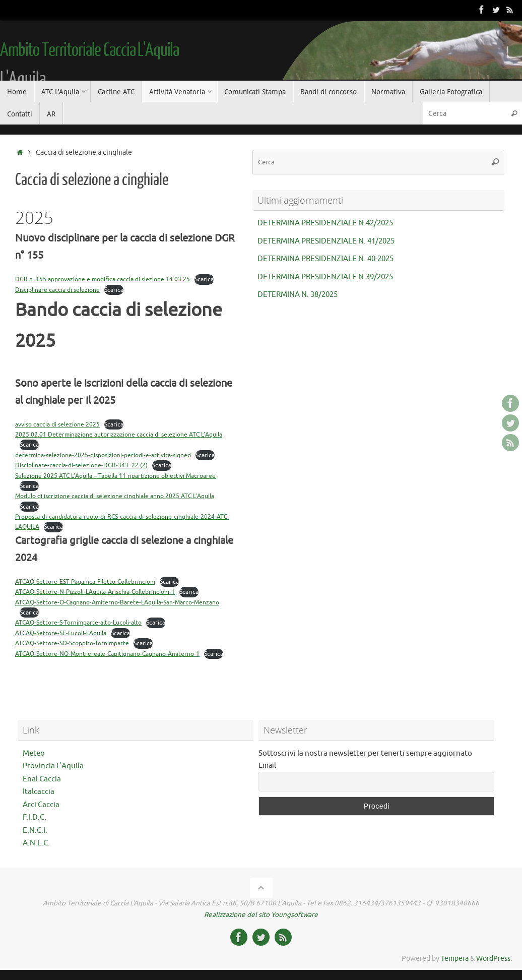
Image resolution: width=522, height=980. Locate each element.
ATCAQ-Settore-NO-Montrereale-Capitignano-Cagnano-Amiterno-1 (107, 654)
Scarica (204, 279)
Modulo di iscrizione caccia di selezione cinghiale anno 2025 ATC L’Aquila (115, 496)
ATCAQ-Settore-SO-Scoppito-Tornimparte (72, 643)
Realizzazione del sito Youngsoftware (261, 915)
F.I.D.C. (35, 817)
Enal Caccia (42, 779)
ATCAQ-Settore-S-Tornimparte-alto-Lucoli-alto (78, 623)
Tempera (455, 959)
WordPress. (494, 959)
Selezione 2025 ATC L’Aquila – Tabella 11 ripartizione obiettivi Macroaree (115, 476)
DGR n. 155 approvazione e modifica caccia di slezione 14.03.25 (103, 279)
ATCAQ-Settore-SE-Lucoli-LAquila (61, 633)
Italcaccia (39, 792)
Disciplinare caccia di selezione (57, 290)
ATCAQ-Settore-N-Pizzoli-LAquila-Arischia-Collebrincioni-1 (95, 592)
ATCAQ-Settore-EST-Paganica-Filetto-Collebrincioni (85, 582)
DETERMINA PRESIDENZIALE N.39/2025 (325, 277)
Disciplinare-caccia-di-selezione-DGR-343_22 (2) (81, 465)
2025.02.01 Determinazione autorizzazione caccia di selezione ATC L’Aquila (119, 435)
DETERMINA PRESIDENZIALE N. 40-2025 (325, 259)
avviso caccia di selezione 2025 (57, 424)
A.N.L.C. (36, 843)
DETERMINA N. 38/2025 (298, 295)
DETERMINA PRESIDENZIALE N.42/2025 (325, 223)
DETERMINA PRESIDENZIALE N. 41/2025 (326, 241)
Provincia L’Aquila (53, 766)
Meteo (34, 753)
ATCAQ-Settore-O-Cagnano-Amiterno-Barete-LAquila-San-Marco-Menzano (117, 602)
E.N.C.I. (35, 831)
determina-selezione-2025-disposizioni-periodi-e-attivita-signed (103, 455)
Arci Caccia (41, 805)
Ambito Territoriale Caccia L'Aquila (89, 50)
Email (267, 765)
